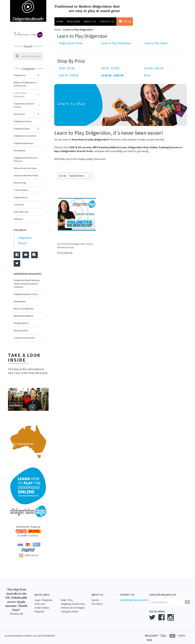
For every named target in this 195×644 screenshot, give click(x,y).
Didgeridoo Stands (23, 118)
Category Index (70, 608)
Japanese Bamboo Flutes (26, 172)
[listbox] (81, 176)
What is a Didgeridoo (24, 305)
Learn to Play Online (156, 43)
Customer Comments (24, 334)
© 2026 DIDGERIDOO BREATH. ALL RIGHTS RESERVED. (30, 632)
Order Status (42, 604)
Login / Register (44, 597)
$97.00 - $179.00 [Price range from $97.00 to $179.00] (110, 68)
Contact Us (107, 21)
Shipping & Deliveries (73, 600)
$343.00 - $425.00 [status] (112, 75)
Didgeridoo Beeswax (24, 140)
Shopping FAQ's (21, 320)
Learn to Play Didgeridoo (28, 93)
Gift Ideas (18, 216)
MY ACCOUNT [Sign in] (74, 21)
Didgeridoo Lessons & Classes (28, 102)
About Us (90, 21)
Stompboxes (20, 147)
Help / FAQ (67, 597)
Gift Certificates (21, 209)
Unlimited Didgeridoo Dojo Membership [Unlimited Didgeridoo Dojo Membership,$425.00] (75, 246)
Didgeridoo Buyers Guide (26, 291)
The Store (97, 600)
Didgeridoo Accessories (25, 133)
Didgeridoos (28, 75)
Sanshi (95, 597)
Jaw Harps (19, 201)
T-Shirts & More (21, 187)
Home (60, 21)
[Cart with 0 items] (125, 22)
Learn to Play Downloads (116, 43)
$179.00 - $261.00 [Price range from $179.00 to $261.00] (153, 68)
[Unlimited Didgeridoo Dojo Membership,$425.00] (77, 214)
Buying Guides (21, 327)
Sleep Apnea (20, 298)
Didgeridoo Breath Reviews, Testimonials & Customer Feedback (27, 280)
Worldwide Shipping (23, 313)
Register (39, 608)
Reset (147, 75)
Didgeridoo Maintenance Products (26, 156)
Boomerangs (20, 179)
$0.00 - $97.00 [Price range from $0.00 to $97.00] (67, 68)
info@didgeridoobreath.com (136, 597)
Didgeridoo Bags (28, 125)
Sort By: (63, 176)
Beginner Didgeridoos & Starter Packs (25, 84)
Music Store (28, 111)
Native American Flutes (25, 165)
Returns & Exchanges (73, 604)
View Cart (40, 600)
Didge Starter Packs (71, 43)
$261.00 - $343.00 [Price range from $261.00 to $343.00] (69, 75)
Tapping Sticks (21, 194)
